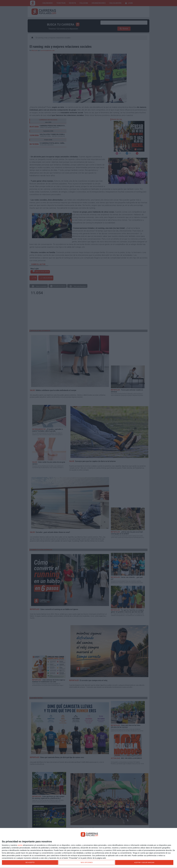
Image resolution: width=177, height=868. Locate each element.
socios (20, 845)
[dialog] (88, 848)
